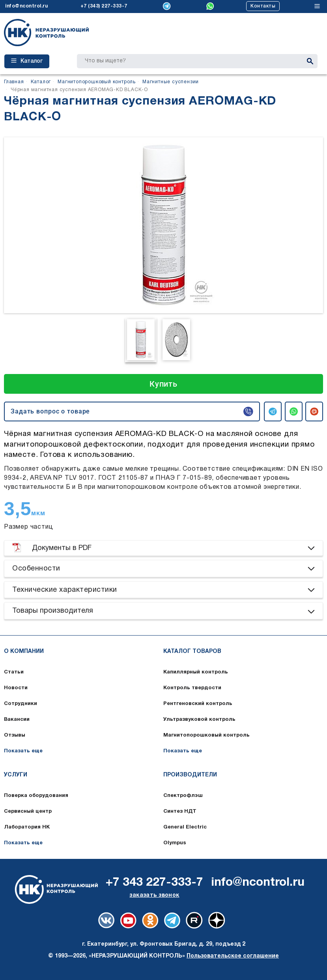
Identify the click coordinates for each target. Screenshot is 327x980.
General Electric (185, 827)
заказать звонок (154, 895)
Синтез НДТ (180, 812)
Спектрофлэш (183, 796)
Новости (16, 688)
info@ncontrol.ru (26, 6)
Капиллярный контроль (196, 672)
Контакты (263, 6)
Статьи (14, 672)
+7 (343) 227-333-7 (104, 6)
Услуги (16, 775)
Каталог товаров (192, 652)
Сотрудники (21, 704)
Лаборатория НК (27, 827)
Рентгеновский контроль (198, 704)
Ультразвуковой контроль (199, 720)
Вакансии (17, 720)
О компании (24, 652)
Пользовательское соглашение (233, 956)
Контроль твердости (192, 688)
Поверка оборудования (36, 796)
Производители (190, 775)
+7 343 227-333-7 (154, 883)
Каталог (27, 61)
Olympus (175, 843)
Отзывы (15, 735)
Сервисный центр (28, 812)
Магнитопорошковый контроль (206, 735)
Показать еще (23, 751)
